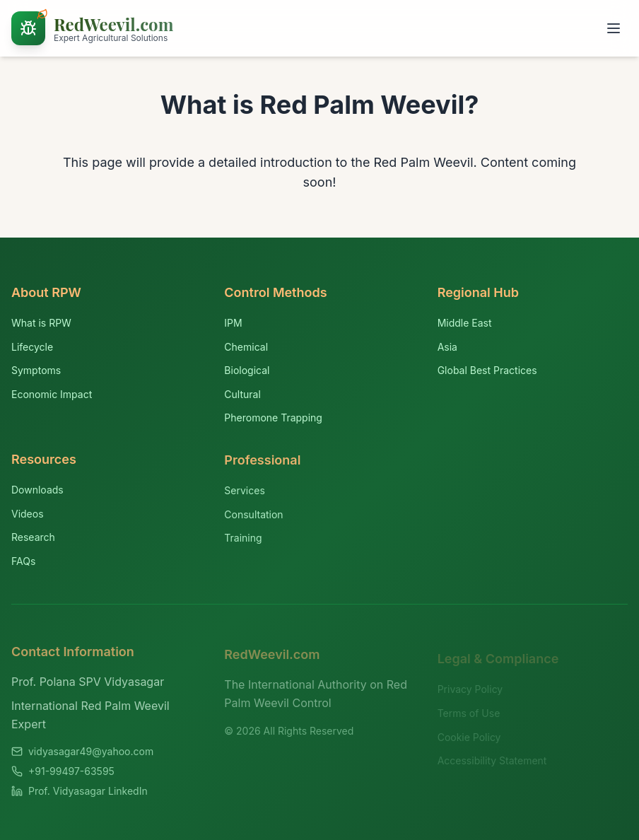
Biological (247, 371)
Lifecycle (32, 347)
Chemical (246, 347)
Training (243, 541)
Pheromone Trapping (273, 418)
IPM (233, 323)
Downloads (37, 492)
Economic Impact (52, 394)
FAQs (23, 563)
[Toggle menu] (614, 28)
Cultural (242, 395)
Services (244, 493)
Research (33, 540)
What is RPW (41, 323)
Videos (28, 516)
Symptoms (36, 370)
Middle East (465, 324)
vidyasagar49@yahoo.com (91, 756)
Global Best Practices (487, 372)
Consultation (253, 517)
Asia (447, 348)
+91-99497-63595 (71, 775)
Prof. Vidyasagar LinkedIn (88, 795)
